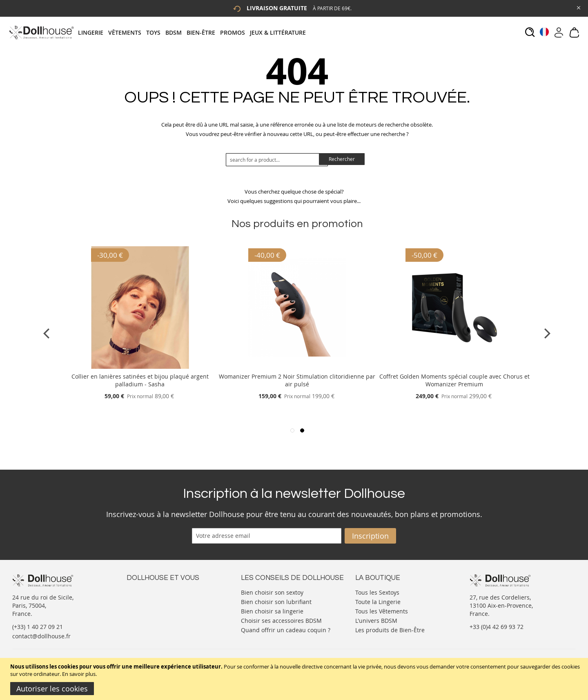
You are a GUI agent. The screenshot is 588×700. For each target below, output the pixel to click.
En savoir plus (79, 674)
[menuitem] (93, 32)
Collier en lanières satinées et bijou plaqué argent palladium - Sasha (140, 380)
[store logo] (41, 32)
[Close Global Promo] (578, 7)
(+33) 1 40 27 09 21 (38, 627)
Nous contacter (147, 592)
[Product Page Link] (140, 367)
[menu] (194, 32)
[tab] (194, 32)
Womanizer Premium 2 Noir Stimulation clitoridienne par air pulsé (297, 380)
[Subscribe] (370, 536)
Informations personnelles (163, 608)
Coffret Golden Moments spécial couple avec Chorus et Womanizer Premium (454, 380)
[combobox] (277, 160)
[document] (295, 679)
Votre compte (145, 600)
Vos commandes (149, 616)
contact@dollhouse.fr (41, 636)
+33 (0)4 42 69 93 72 (497, 627)
